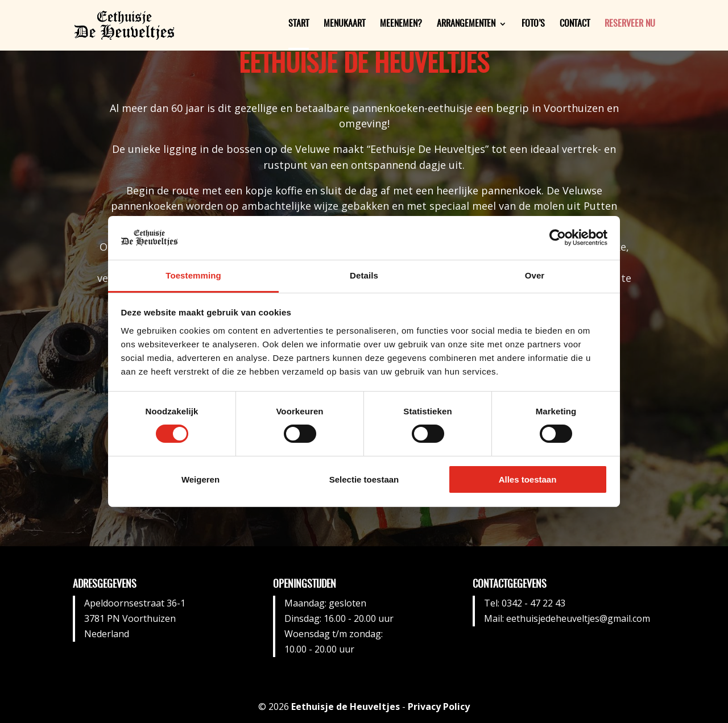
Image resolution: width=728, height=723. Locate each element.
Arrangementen (466, 24)
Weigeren (200, 479)
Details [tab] (364, 275)
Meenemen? (401, 24)
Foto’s (533, 24)
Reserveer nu (630, 24)
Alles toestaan (528, 479)
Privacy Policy (439, 707)
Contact (575, 24)
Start (299, 24)
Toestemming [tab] (193, 275)
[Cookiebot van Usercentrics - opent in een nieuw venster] (558, 238)
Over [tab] (535, 275)
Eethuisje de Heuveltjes (346, 707)
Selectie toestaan (364, 479)
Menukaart (344, 24)
